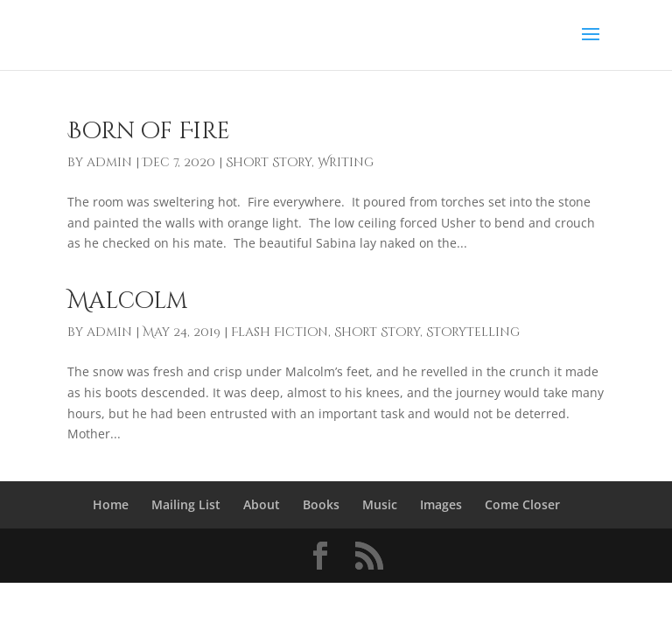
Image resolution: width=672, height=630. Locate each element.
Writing (346, 162)
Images (441, 504)
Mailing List (186, 504)
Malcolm (127, 301)
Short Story (269, 162)
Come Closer (522, 504)
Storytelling (473, 332)
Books (321, 504)
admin (109, 162)
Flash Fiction (280, 332)
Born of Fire (149, 132)
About (262, 504)
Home (111, 504)
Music (380, 504)
